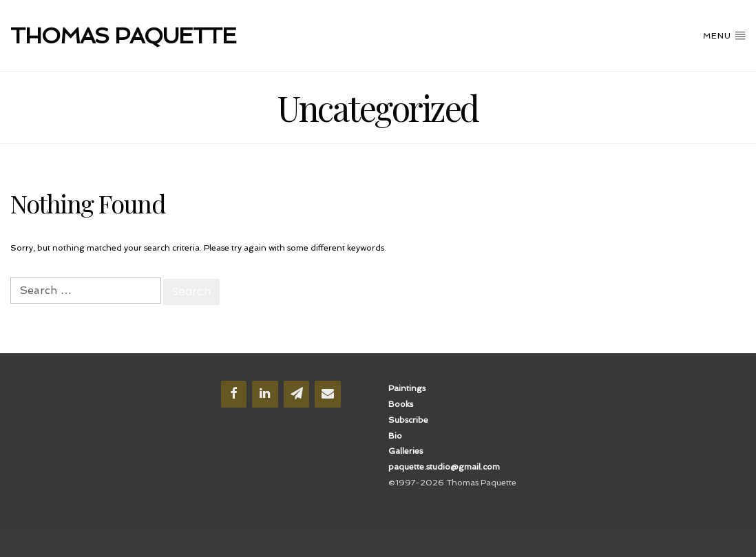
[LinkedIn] (265, 394)
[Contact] (328, 394)
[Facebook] (234, 394)
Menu (724, 35)
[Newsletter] (297, 394)
